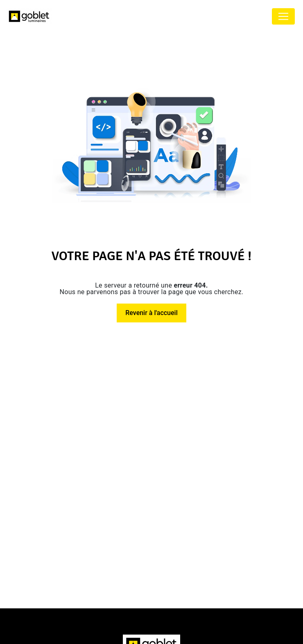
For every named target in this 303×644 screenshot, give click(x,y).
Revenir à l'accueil (151, 313)
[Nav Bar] (283, 16)
